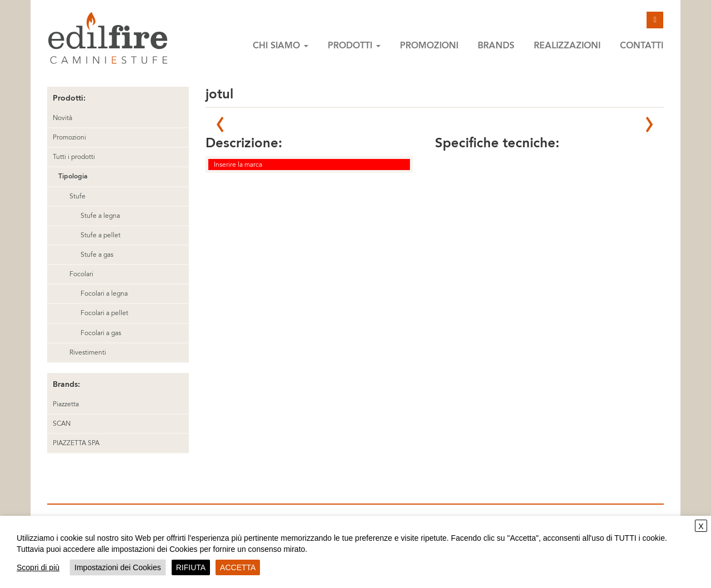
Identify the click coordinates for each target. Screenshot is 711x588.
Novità (62, 118)
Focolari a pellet (104, 313)
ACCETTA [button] (238, 567)
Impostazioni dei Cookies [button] (118, 567)
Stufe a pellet (101, 235)
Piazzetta (66, 404)
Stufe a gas (97, 255)
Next (649, 124)
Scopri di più (38, 567)
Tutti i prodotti (74, 157)
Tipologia (73, 176)
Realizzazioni (567, 45)
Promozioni (429, 45)
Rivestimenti (88, 352)
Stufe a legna (100, 216)
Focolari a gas (101, 333)
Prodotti (354, 45)
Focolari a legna (104, 293)
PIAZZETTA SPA (76, 443)
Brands (496, 45)
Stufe (77, 196)
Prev (220, 124)
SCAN (62, 423)
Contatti (642, 45)
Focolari (81, 274)
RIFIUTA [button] (191, 567)
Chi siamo (281, 45)
